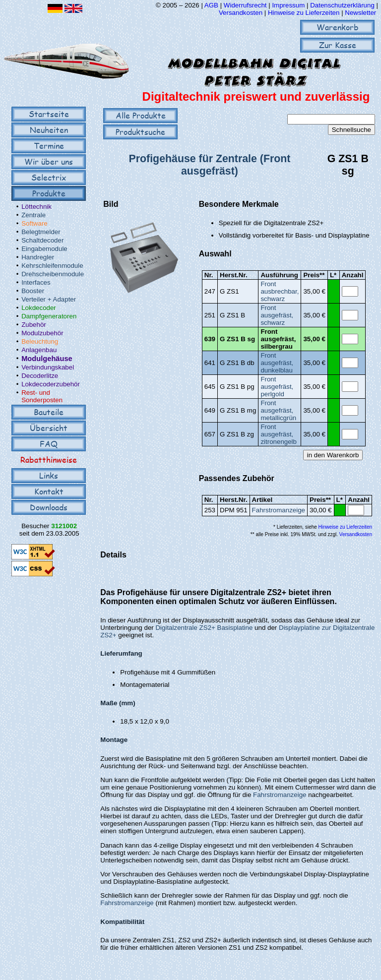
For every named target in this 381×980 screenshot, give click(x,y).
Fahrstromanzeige (279, 510)
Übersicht (49, 428)
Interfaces (36, 282)
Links (49, 475)
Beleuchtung (40, 341)
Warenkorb (338, 27)
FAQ (49, 444)
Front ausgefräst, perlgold (277, 387)
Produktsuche (140, 132)
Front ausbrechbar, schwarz (280, 291)
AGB (211, 5)
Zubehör (34, 325)
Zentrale (33, 215)
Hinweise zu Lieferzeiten (304, 13)
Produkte (49, 193)
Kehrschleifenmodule (52, 266)
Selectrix (49, 177)
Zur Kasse (338, 45)
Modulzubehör (42, 333)
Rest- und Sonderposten (42, 396)
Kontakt (49, 491)
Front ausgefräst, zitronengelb (279, 434)
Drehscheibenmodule (53, 274)
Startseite (49, 114)
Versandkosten (242, 13)
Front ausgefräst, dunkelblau (277, 363)
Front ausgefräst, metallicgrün (278, 410)
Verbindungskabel (48, 367)
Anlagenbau (39, 350)
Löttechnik (36, 207)
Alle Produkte (141, 115)
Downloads (49, 507)
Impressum (288, 5)
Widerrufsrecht (245, 5)
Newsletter (360, 13)
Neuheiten (49, 130)
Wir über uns (49, 161)
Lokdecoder (39, 308)
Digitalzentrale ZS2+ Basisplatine (204, 628)
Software (34, 223)
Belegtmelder (41, 232)
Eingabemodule (44, 249)
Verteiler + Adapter (49, 299)
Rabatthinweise (49, 459)
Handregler (38, 257)
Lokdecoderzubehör (51, 384)
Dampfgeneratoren (49, 316)
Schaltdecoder (42, 240)
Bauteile (49, 412)
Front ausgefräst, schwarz (277, 315)
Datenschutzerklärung (342, 5)
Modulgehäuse (47, 359)
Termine (49, 146)
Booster (33, 291)
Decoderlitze (40, 376)
